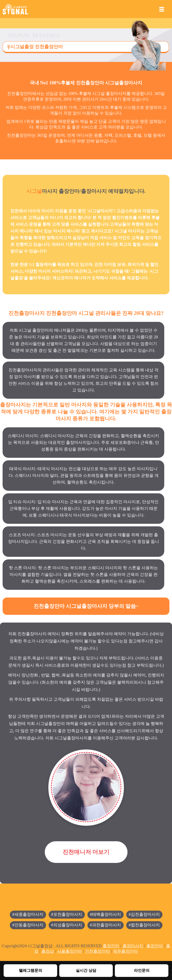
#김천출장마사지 (144, 914)
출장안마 (111, 946)
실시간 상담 (86, 970)
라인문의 (142, 970)
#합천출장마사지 (144, 925)
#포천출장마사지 (67, 914)
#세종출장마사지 (28, 914)
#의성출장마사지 (67, 925)
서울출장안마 (70, 951)
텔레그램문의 (31, 970)
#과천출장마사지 (106, 925)
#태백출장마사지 (106, 914)
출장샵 (48, 951)
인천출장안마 (98, 951)
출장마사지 (133, 946)
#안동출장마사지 (28, 925)
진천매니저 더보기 (86, 852)
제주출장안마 (125, 951)
